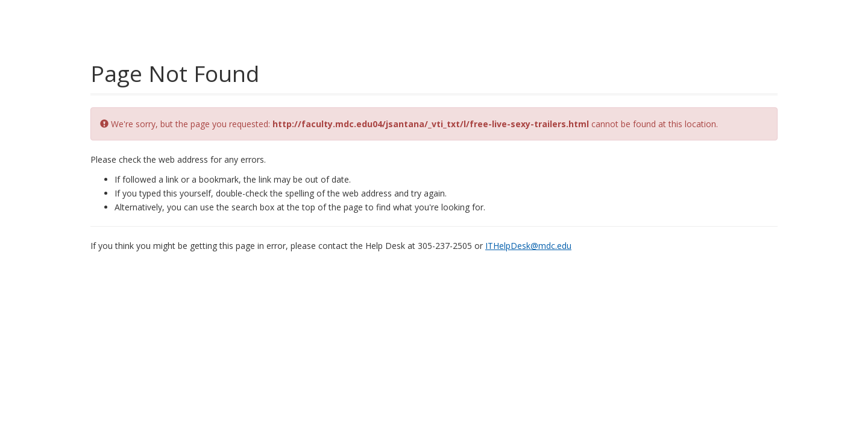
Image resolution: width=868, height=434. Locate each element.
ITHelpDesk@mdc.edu (528, 246)
